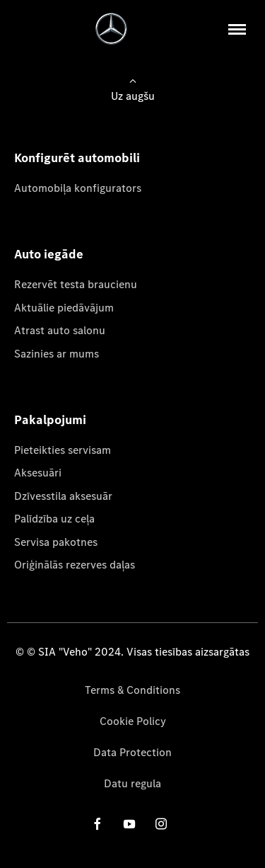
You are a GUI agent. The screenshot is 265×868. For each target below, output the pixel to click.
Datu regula (132, 783)
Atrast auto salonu (60, 330)
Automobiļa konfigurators (78, 188)
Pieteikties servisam (63, 450)
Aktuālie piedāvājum (64, 308)
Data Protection (132, 752)
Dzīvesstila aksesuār (63, 496)
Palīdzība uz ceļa (54, 519)
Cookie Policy (133, 721)
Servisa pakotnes (56, 542)
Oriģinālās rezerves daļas (75, 565)
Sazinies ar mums (57, 354)
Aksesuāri (38, 473)
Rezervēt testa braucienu (76, 284)
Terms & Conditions (132, 690)
